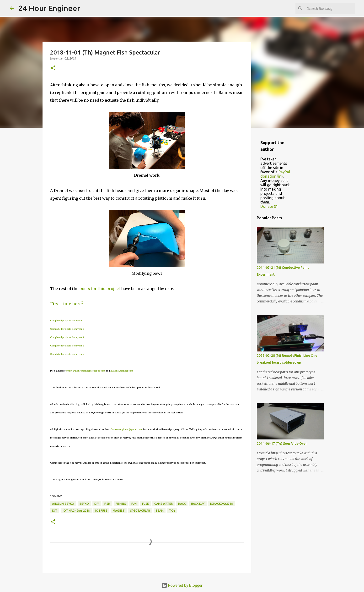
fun (134, 504)
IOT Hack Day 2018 (76, 511)
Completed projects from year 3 (67, 337)
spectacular (140, 511)
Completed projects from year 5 (67, 354)
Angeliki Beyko (63, 504)
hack (182, 504)
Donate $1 (269, 206)
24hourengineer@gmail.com (127, 429)
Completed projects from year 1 (67, 321)
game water (163, 504)
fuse (145, 504)
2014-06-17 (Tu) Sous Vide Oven (282, 444)
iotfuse (101, 511)
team (160, 511)
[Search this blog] (330, 8)
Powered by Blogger (182, 585)
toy (172, 511)
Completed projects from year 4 (67, 346)
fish (107, 504)
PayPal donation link (275, 174)
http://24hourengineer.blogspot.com (86, 371)
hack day (198, 504)
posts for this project (100, 289)
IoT (55, 511)
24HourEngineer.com (122, 371)
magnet (119, 511)
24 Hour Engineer (49, 8)
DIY (97, 504)
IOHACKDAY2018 (222, 504)
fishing (121, 504)
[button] (53, 68)
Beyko (84, 504)
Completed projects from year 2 (67, 329)
